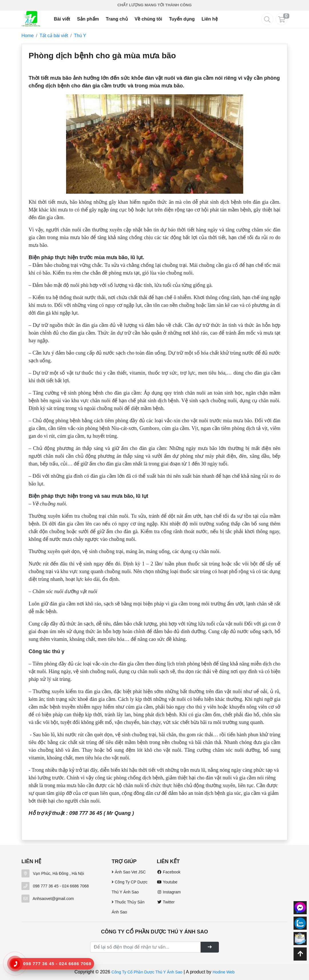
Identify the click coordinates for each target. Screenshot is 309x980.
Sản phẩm (88, 19)
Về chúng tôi (148, 19)
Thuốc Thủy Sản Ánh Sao (128, 907)
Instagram (169, 892)
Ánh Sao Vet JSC (129, 872)
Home (28, 36)
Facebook (169, 872)
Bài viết (62, 19)
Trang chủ (117, 19)
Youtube (167, 882)
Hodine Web (224, 972)
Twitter (166, 902)
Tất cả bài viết (54, 36)
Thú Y (80, 36)
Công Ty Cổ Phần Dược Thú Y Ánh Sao (147, 972)
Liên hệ (209, 19)
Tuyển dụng (182, 19)
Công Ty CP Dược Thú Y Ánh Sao (129, 887)
